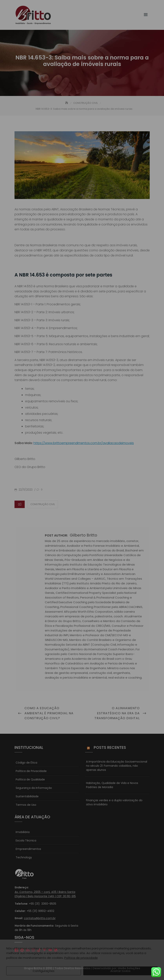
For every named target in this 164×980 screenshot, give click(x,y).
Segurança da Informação (34, 788)
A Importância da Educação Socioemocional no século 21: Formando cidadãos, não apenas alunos (117, 766)
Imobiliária (23, 832)
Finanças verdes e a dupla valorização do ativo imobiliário (114, 802)
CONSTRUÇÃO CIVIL (43, 504)
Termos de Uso (26, 805)
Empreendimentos (28, 849)
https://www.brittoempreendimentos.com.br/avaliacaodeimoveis (84, 443)
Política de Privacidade (31, 771)
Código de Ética (26, 763)
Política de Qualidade (30, 779)
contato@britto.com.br (40, 918)
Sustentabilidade (27, 796)
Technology (24, 857)
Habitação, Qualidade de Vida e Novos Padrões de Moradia (112, 785)
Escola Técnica (26, 840)
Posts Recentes (110, 747)
